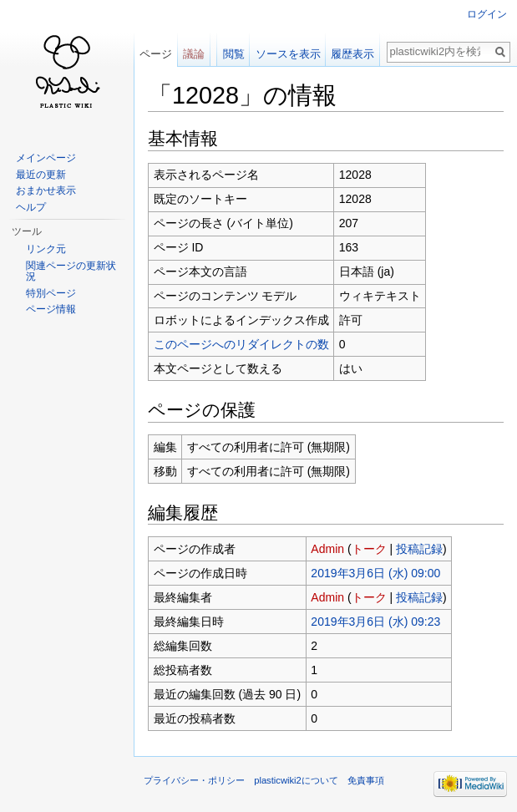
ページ (156, 54)
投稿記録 (419, 549)
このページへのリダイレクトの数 (241, 344)
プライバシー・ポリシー (194, 780)
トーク (369, 549)
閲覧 (234, 54)
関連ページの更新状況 (71, 272)
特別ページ (51, 293)
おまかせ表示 (46, 190)
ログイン (487, 14)
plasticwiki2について (296, 780)
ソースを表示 (288, 54)
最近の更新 (41, 175)
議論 (194, 54)
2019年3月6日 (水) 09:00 (375, 573)
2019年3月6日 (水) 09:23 (375, 622)
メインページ (46, 158)
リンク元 (46, 249)
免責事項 (366, 780)
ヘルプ (31, 207)
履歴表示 (352, 54)
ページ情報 (51, 309)
